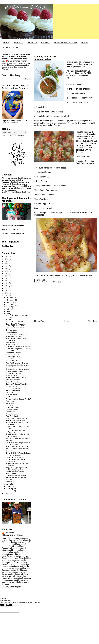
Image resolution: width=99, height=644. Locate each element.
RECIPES (45, 43)
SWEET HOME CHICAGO (65, 43)
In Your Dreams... (12, 395)
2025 (7, 259)
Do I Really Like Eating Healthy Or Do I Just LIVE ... (18, 444)
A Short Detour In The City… (16, 457)
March (9, 486)
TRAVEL (85, 43)
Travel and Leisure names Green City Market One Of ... (17, 468)
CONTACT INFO (11, 48)
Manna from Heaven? (14, 353)
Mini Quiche (10, 403)
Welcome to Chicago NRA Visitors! (18, 347)
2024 (7, 261)
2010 (7, 295)
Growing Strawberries (14, 361)
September (11, 305)
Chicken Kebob (11, 330)
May (8, 314)
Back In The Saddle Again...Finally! (18, 439)
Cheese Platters (12, 386)
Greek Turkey (11, 451)
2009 (7, 493)
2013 (7, 288)
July (8, 309)
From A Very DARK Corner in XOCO (19, 378)
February (10, 489)
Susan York (9, 533)
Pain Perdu (10, 401)
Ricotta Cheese (11, 414)
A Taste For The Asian (14, 455)
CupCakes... (10, 406)
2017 (7, 278)
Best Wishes (10, 342)
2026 (7, 256)
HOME (6, 43)
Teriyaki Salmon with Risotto (16, 477)
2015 (7, 283)
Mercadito (9, 441)
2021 (7, 269)
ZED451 (9, 320)
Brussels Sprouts (12, 410)
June (9, 311)
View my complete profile (12, 587)
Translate (18, 135)
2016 (7, 281)
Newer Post (39, 321)
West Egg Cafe (11, 473)
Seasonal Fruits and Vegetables (17, 384)
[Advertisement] (53, 302)
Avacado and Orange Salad (16, 420)
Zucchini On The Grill (13, 373)
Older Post (93, 321)
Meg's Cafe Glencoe (13, 390)
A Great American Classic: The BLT (18, 399)
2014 (7, 286)
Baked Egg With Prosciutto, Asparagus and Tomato (16, 325)
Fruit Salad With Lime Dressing (17, 447)
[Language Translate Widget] (14, 132)
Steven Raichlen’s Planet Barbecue (18, 453)
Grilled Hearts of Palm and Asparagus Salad (15, 356)
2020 (7, 271)
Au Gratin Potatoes (13, 408)
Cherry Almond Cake (13, 382)
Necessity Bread (12, 332)
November (10, 300)
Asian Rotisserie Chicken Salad (17, 334)
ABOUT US (18, 43)
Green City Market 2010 (14, 322)
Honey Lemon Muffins (14, 388)
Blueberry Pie (11, 412)
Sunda (8, 397)
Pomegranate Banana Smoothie (17, 418)
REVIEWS (32, 43)
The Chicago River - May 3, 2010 (18, 434)
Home (66, 321)
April (8, 484)
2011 (7, 293)
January (10, 491)
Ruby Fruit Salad (12, 416)
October (10, 302)
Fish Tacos (10, 393)
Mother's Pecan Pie (13, 380)
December (10, 298)
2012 (7, 290)
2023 (7, 264)
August (9, 307)
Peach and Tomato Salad (15, 328)
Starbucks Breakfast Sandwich (17, 475)
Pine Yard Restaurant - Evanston (17, 363)
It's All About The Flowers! (15, 471)
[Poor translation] (9, 605)
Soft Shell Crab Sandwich (15, 371)
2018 (7, 276)
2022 (7, 266)
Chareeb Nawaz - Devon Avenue (17, 369)
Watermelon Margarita (14, 337)
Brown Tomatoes (12, 345)
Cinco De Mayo (11, 436)
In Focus (9, 480)
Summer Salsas (43, 59)
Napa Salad (10, 482)
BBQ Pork (9, 359)
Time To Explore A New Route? (17, 449)
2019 (7, 273)
